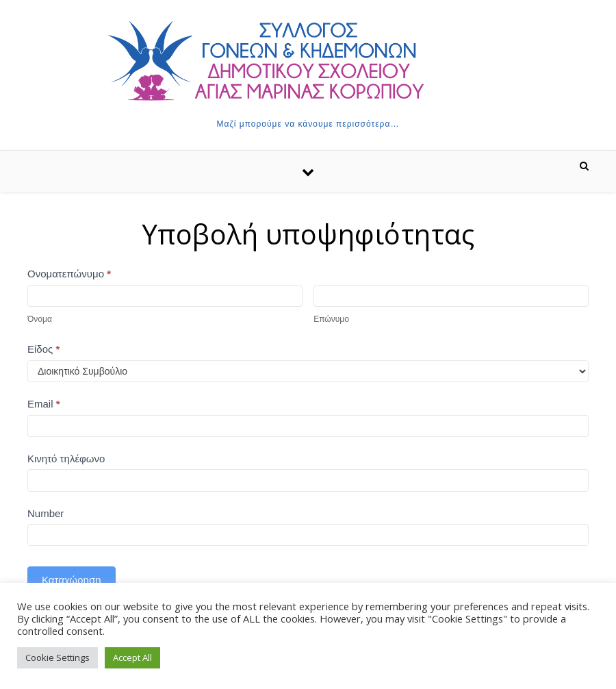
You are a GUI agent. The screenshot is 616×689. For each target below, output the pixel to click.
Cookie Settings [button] (57, 657)
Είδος (43, 349)
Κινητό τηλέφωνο (66, 459)
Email (44, 404)
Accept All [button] (132, 657)
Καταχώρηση (72, 580)
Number (46, 513)
